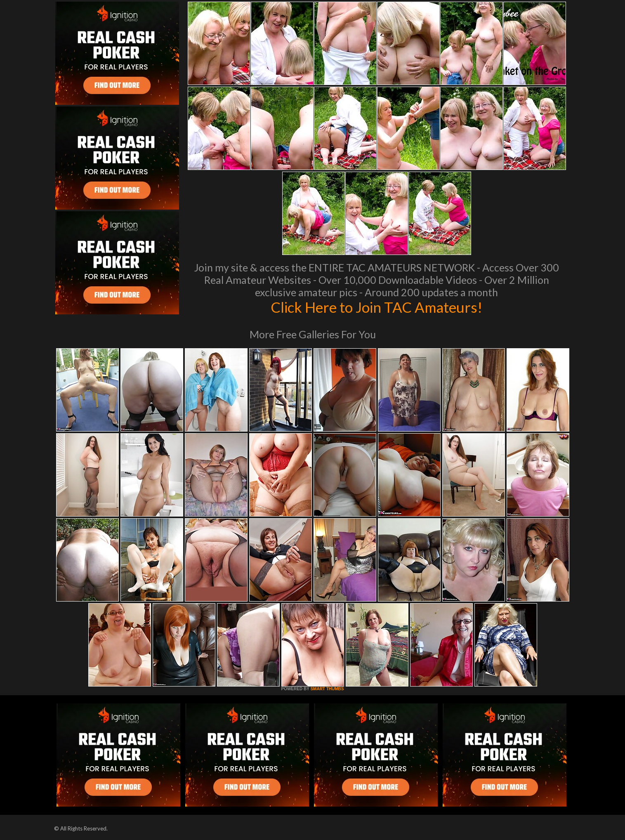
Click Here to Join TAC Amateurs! (376, 307)
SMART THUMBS (327, 689)
